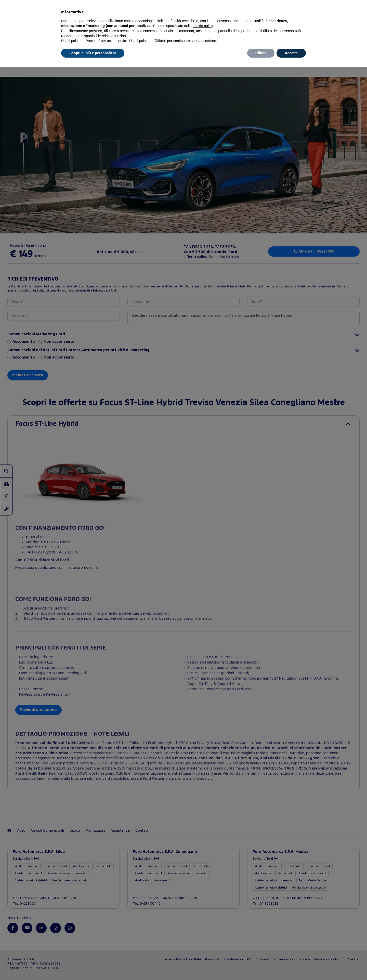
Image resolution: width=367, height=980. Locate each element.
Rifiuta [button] (261, 53)
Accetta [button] (291, 53)
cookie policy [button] (203, 26)
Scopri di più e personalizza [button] (93, 53)
